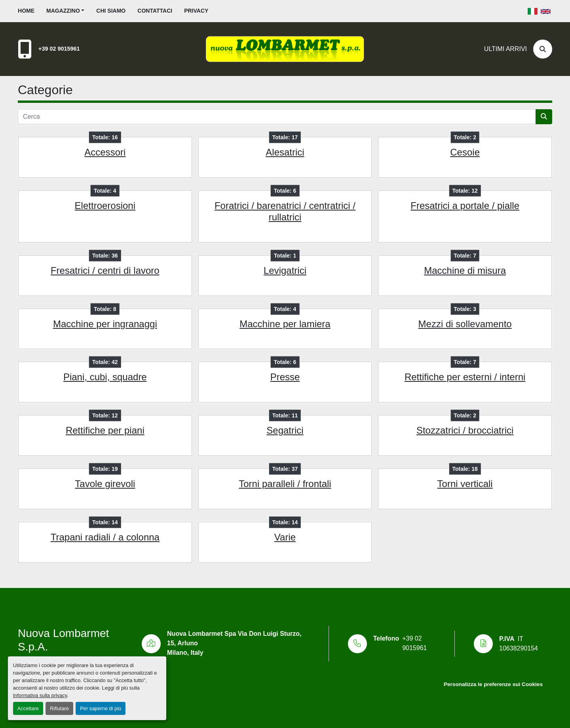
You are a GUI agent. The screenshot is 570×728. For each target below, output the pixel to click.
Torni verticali (465, 484)
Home (26, 11)
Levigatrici (285, 270)
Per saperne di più (101, 708)
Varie (285, 537)
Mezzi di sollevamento (465, 324)
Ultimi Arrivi (505, 49)
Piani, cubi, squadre (105, 377)
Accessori (105, 152)
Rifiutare (59, 708)
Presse (285, 377)
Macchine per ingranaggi (105, 324)
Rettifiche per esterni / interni (465, 377)
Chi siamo (111, 11)
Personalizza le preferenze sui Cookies (493, 684)
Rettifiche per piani (105, 430)
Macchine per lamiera (285, 324)
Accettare (28, 708)
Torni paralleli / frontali (285, 484)
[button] (65, 11)
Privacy (196, 11)
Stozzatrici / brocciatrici (465, 430)
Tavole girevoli (105, 484)
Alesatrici (285, 152)
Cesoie (465, 152)
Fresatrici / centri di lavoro (105, 270)
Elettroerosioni (105, 206)
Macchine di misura (465, 270)
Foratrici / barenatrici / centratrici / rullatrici (285, 211)
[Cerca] (543, 49)
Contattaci (155, 11)
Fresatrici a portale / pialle (465, 206)
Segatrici (285, 430)
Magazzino (63, 11)
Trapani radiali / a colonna (105, 537)
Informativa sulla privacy (40, 695)
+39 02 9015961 (59, 49)
